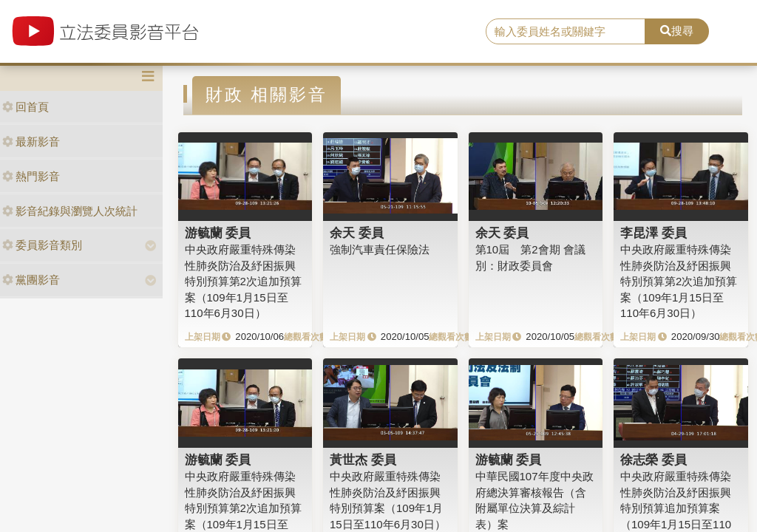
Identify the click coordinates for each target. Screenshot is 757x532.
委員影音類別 (42, 245)
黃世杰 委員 (363, 460)
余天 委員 (357, 233)
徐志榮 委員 (654, 460)
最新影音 (31, 141)
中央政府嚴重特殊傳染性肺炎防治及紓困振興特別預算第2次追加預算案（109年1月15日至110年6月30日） (243, 281)
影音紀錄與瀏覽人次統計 (70, 211)
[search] (566, 32)
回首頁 (26, 107)
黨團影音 (31, 280)
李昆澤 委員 (654, 233)
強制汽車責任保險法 (380, 249)
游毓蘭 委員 (218, 233)
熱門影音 (31, 176)
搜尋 (677, 31)
